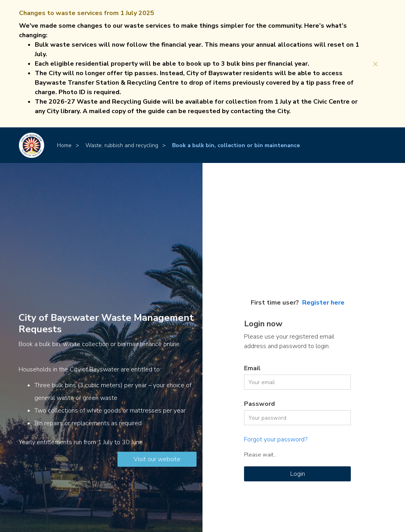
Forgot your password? (276, 439)
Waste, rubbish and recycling (122, 145)
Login (298, 474)
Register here (323, 303)
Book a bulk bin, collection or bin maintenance (236, 145)
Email (252, 368)
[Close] (375, 64)
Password (259, 404)
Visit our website (157, 459)
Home (64, 145)
